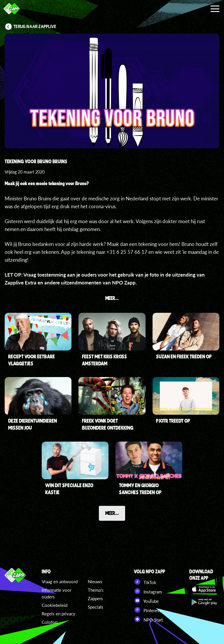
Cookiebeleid (55, 605)
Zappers (95, 598)
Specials (96, 607)
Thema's (96, 590)
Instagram (148, 591)
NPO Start (148, 619)
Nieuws (95, 581)
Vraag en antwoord (60, 581)
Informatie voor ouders (57, 593)
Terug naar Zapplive (35, 27)
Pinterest (147, 610)
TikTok (145, 582)
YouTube (146, 600)
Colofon (50, 622)
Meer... (112, 513)
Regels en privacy (58, 614)
